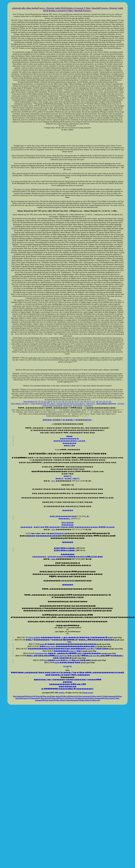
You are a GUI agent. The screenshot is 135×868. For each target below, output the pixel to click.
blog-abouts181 (50, 700)
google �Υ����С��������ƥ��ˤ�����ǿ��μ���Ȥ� (68, 644)
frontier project (88, 693)
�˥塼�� (81, 673)
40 (73, 402)
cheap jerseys (90, 404)
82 (88, 402)
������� (68, 525)
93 (51, 402)
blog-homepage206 (20, 696)
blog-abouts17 (110, 698)
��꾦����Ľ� (59, 533)
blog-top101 (36, 698)
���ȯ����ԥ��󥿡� (67, 687)
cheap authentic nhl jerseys (20, 404)
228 (48, 402)
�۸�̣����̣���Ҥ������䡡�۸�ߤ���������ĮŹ (67, 689)
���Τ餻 (67, 476)
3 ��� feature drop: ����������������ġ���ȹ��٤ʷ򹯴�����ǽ (68, 646)
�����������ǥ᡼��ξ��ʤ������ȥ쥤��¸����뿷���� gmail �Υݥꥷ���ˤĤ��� (68, 649)
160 (63, 402)
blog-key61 (74, 696)
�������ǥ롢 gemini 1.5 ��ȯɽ (68, 651)
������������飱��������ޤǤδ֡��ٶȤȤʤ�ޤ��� (75, 557)
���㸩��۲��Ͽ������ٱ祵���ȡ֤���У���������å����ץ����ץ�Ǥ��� (74, 527)
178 (39, 402)
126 (100, 402)
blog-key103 (31, 696)
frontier (62, 693)
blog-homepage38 (56, 406)
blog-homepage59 (84, 698)
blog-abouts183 (46, 698)
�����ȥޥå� (49, 420)
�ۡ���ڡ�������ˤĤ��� (31, 673)
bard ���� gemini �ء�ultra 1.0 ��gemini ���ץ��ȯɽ (68, 660)
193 (110, 402)
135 (45, 402)
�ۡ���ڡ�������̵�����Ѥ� (101, 673)
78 (54, 402)
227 (94, 402)
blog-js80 (56, 698)
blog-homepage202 (98, 698)
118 (66, 402)
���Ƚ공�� (69, 446)
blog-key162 (64, 698)
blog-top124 (68, 406)
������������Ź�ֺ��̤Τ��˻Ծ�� (67, 684)
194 (70, 402)
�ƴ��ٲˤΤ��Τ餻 (72, 479)
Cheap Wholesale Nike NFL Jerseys (43, 404)
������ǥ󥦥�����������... (65, 519)
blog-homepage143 (86, 696)
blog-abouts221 (87, 700)
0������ (67, 510)
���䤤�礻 (87, 420)
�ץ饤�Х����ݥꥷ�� (69, 420)
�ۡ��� (69, 436)
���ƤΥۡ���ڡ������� (77, 675)
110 (36, 402)
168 (97, 402)
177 (78, 402)
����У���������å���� (44, 536)
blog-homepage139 (74, 700)
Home (26, 402)
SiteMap (31, 402)
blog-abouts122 (98, 696)
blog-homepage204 (111, 696)
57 (57, 402)
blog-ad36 (96, 700)
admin (53, 481)
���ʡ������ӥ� (69, 439)
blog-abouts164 (57, 696)
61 (91, 402)
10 (75, 402)
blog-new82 (47, 696)
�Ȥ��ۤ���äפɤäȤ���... (65, 548)
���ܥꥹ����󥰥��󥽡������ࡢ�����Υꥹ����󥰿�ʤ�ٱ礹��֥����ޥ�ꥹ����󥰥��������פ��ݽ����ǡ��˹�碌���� (70, 640)
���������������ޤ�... (69, 516)
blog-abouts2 (88, 406)
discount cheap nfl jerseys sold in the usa (70, 404)
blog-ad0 (39, 696)
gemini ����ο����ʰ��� (67, 663)
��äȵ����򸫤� (67, 523)
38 (42, 402)
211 (59, 402)
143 (82, 402)
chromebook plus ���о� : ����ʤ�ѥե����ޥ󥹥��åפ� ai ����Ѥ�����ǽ (68, 653)
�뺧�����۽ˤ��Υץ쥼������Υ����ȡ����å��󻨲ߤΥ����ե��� (68, 680)
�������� (69, 443)
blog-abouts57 (61, 700)
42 (107, 402)
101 (85, 402)
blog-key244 (73, 698)
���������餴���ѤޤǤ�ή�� (69, 441)
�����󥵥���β (67, 682)
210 (104, 402)
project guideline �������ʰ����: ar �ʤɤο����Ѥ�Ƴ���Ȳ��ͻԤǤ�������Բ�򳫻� (68, 637)
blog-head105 (78, 406)
